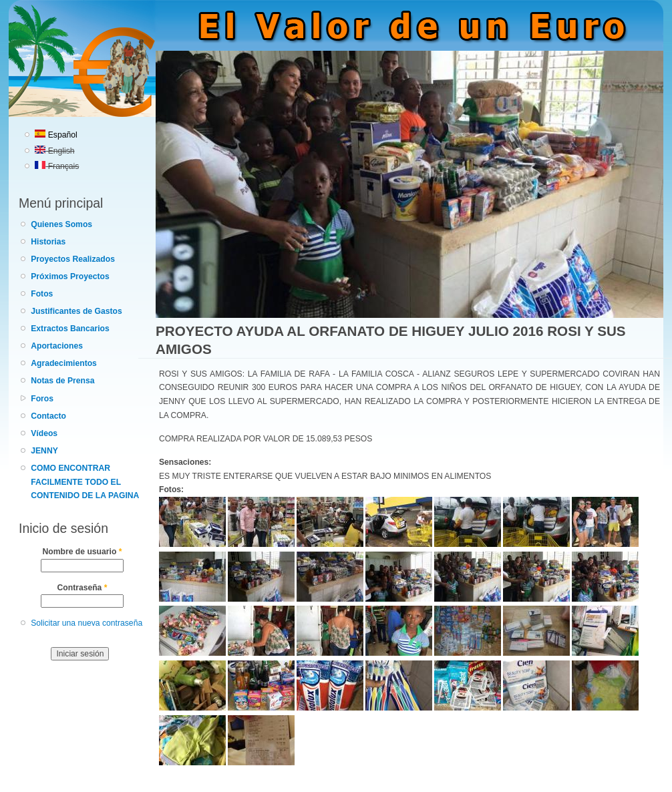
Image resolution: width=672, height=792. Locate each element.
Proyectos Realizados (73, 259)
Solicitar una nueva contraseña (87, 623)
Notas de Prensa (62, 381)
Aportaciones (57, 346)
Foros (42, 399)
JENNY (44, 451)
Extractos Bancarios (70, 329)
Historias (48, 242)
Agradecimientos (64, 363)
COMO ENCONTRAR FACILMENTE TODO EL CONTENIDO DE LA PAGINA (85, 482)
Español (56, 135)
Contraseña (82, 588)
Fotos (42, 294)
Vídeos (44, 433)
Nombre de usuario (82, 552)
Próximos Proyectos (70, 276)
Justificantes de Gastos (76, 311)
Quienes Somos (61, 224)
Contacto (48, 416)
